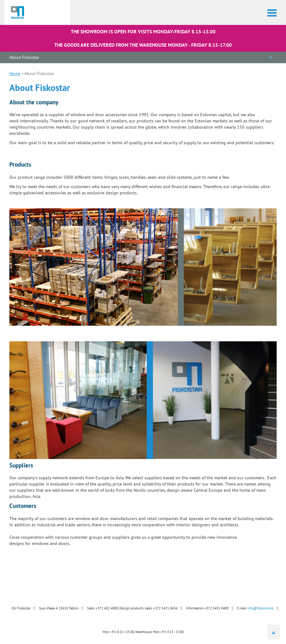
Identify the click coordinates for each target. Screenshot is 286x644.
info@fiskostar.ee (260, 608)
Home (15, 73)
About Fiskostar (24, 57)
